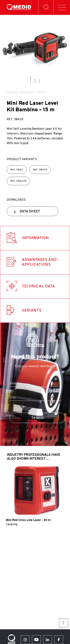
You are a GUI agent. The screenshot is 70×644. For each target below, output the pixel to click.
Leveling (12, 92)
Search (37, 418)
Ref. (17, 170)
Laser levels (27, 92)
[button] (31, 80)
